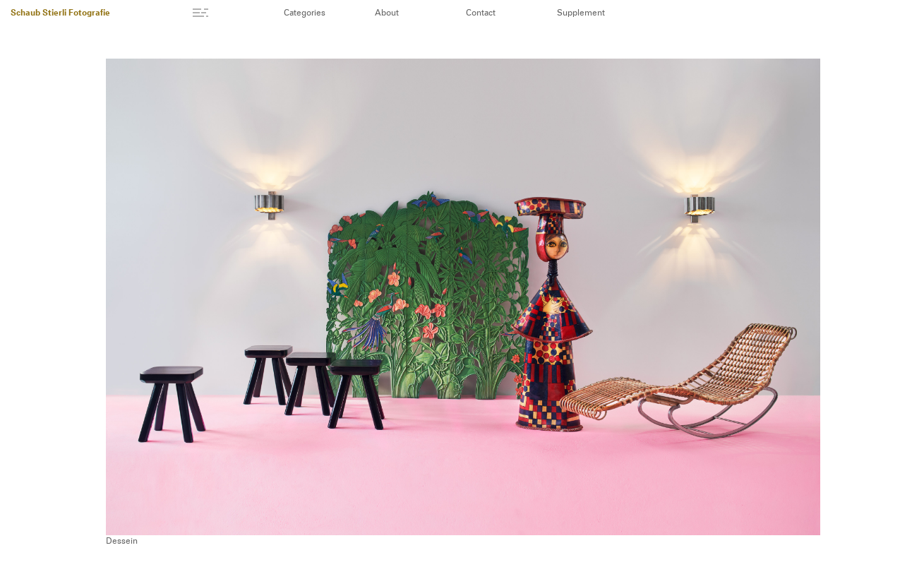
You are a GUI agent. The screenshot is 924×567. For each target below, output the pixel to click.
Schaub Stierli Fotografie (60, 13)
